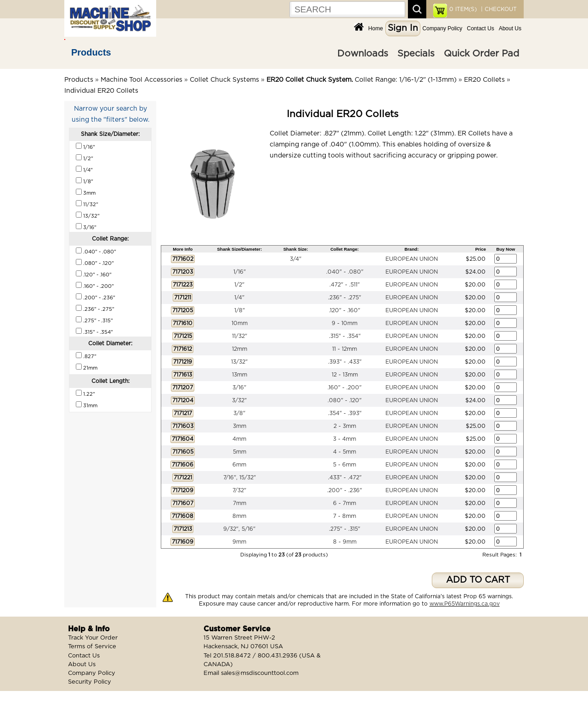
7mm (240, 503)
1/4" (239, 298)
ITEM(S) (463, 9)
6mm (239, 465)
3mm (240, 426)
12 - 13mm (345, 375)
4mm (239, 439)
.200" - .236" (345, 490)
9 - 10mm (345, 323)
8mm (239, 516)
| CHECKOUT (498, 9)
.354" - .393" (345, 413)
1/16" (240, 272)
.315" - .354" (345, 336)
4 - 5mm (345, 452)
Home (376, 28)
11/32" (240, 336)
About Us (510, 28)
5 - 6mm (345, 465)
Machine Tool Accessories (141, 80)
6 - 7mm (345, 503)
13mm (240, 375)
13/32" (239, 362)
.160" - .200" (345, 388)
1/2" (239, 285)
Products (91, 52)
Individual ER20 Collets (101, 91)
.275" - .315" (345, 529)
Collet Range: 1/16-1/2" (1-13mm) (362, 80)
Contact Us (480, 28)
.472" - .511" (345, 285)
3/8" (239, 413)
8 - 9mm (345, 542)
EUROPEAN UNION (412, 259)
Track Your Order (93, 638)
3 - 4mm (345, 439)
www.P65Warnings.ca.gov (465, 604)
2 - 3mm (345, 426)
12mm (240, 349)
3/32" (239, 400)
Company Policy (443, 28)
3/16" (239, 388)
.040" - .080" (345, 272)
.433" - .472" (345, 477)
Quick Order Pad (481, 54)
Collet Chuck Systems (224, 80)
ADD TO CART (478, 580)
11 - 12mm (345, 349)
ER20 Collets (484, 80)
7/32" (239, 490)
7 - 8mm (345, 516)
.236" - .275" (345, 298)
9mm (239, 542)
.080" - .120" (345, 400)
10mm (240, 323)
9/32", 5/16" (239, 529)
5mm (240, 452)
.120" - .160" (345, 310)
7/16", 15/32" (240, 477)
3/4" (296, 259)
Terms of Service (92, 647)
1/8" (240, 310)
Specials (416, 54)
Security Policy (90, 682)
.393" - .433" (345, 362)
